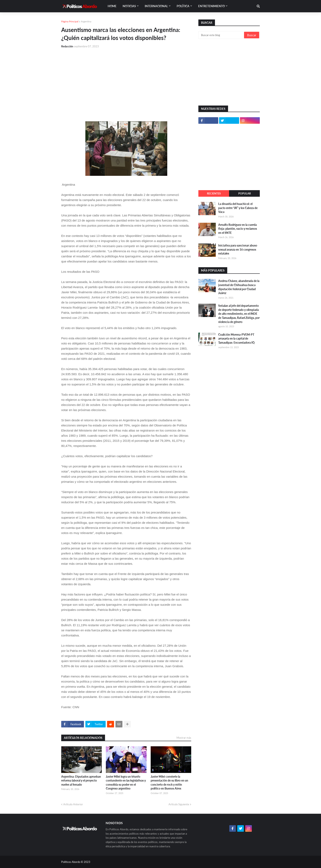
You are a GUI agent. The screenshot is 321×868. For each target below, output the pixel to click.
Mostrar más (184, 738)
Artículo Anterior (73, 804)
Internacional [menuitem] (156, 6)
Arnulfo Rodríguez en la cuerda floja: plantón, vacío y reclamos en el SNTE (238, 229)
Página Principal (70, 21)
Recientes (214, 193)
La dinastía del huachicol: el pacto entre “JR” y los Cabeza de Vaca (238, 208)
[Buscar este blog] (222, 35)
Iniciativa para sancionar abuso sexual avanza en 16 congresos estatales (238, 249)
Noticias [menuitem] (129, 6)
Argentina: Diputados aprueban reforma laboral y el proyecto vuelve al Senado (81, 781)
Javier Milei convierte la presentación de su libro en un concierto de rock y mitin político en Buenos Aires (169, 783)
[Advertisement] (126, 82)
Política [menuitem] (183, 6)
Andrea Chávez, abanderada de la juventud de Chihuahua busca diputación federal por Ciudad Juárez (239, 287)
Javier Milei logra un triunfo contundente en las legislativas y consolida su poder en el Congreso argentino (126, 783)
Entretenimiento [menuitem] (211, 6)
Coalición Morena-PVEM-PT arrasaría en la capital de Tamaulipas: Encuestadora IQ (236, 339)
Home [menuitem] (112, 6)
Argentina (86, 21)
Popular (245, 193)
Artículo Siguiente (179, 804)
